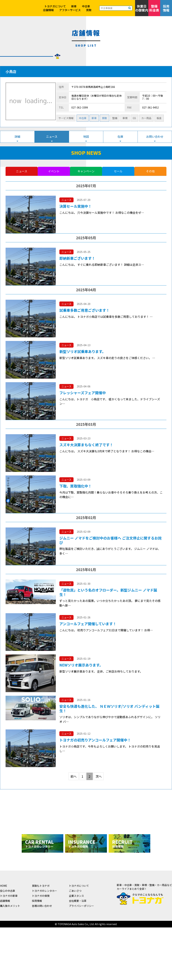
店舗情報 (48, 10)
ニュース (52, 136)
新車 (74, 6)
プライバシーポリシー (81, 906)
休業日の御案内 (142, 8)
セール (118, 171)
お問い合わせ (155, 136)
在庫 (120, 136)
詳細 (17, 136)
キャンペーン (86, 171)
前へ (74, 776)
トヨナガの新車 (9, 896)
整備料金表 (154, 8)
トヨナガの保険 (41, 896)
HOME (4, 886)
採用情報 (166, 8)
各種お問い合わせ (42, 906)
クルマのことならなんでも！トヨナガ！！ (16, 16)
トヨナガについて (55, 6)
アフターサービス (70, 10)
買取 (89, 10)
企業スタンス (76, 896)
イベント (54, 171)
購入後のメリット (10, 906)
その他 (150, 171)
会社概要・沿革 (78, 901)
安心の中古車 (8, 891)
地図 (86, 136)
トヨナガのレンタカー (44, 891)
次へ (99, 776)
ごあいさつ (75, 891)
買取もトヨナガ (41, 886)
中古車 (86, 6)
